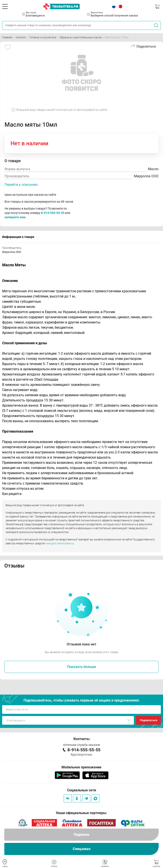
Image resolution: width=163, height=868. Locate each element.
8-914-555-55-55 (53, 213)
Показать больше (82, 667)
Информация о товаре (18, 237)
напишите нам (15, 217)
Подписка (81, 835)
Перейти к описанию (21, 185)
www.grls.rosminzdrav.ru (60, 543)
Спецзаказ (82, 849)
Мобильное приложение (81, 767)
